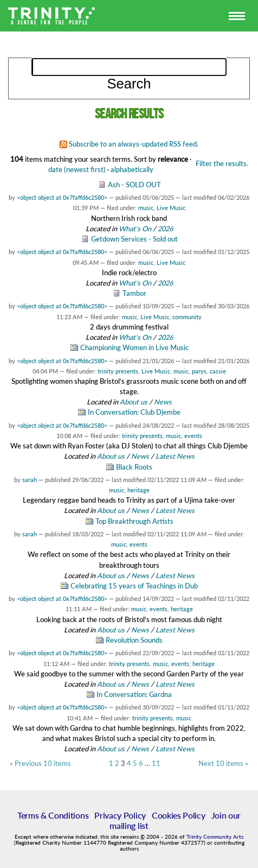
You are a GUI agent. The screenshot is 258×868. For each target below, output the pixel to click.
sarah (30, 480)
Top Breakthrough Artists (134, 521)
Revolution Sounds (134, 640)
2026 (165, 229)
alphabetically (132, 169)
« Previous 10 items (40, 764)
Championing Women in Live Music (134, 347)
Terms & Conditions (53, 815)
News (163, 402)
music (146, 208)
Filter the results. (222, 163)
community (187, 317)
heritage (138, 490)
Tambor (134, 293)
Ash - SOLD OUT (134, 185)
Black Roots (134, 467)
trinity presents (118, 371)
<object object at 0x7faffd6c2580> (62, 197)
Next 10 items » (223, 764)
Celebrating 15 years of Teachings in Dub (134, 586)
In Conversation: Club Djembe (134, 412)
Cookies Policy (179, 815)
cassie (218, 371)
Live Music (171, 208)
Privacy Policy (120, 815)
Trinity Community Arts (215, 837)
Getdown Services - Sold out (134, 239)
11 (156, 764)
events (193, 436)
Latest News (175, 456)
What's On (136, 229)
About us (134, 402)
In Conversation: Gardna (134, 694)
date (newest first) (77, 169)
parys (199, 371)
